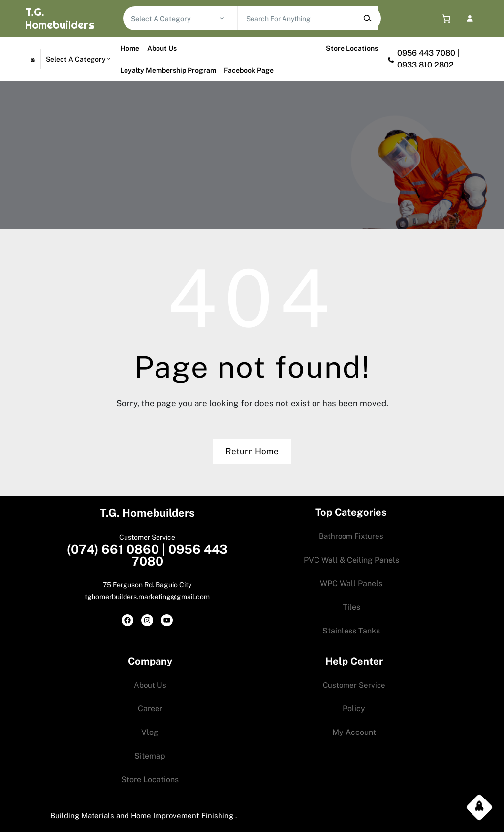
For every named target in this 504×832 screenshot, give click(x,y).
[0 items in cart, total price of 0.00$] (444, 18)
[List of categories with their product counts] (175, 19)
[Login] (470, 18)
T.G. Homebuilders (59, 18)
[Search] (367, 18)
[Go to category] (222, 18)
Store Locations (352, 48)
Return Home (252, 451)
